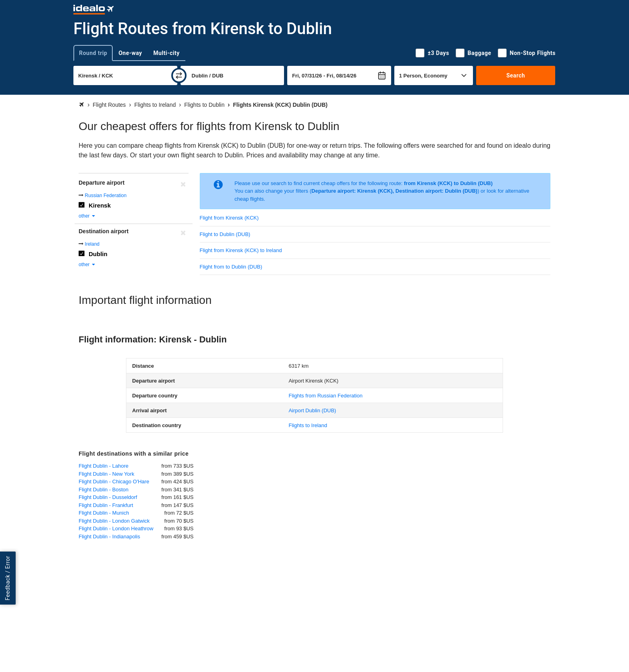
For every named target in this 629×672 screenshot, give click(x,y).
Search (516, 75)
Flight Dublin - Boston (103, 490)
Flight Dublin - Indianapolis (109, 537)
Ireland (92, 244)
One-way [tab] (130, 53)
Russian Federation (106, 195)
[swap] (179, 75)
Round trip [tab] (93, 53)
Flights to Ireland (308, 425)
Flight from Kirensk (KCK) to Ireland (241, 250)
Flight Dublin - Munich (104, 513)
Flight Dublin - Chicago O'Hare (114, 482)
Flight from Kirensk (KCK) (229, 218)
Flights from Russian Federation (325, 396)
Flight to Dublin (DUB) (225, 234)
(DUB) (312, 410)
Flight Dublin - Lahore (103, 466)
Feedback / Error (8, 578)
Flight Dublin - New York (107, 474)
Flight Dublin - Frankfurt (106, 505)
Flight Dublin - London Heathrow (116, 528)
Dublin (98, 254)
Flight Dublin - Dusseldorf (108, 497)
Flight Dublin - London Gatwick (114, 521)
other (87, 216)
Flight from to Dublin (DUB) (231, 267)
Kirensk (100, 205)
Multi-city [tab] (166, 53)
